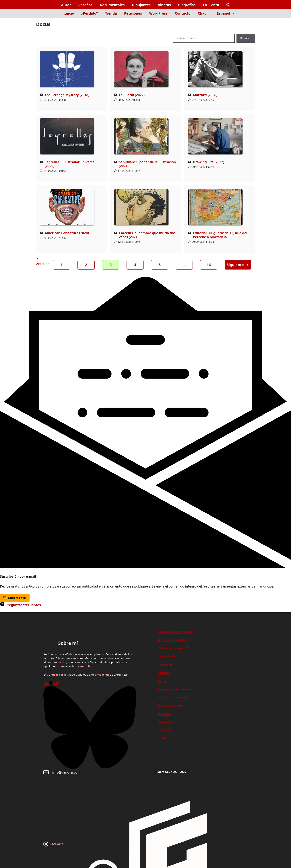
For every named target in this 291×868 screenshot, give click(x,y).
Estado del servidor (171, 706)
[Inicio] (55, 15)
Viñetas (164, 5)
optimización (100, 675)
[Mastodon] (57, 684)
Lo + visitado (166, 656)
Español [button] (228, 13)
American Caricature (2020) (67, 233)
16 (209, 265)
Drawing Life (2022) (208, 162)
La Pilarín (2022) (132, 95)
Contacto (183, 13)
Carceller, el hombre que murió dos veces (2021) (147, 235)
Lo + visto (211, 5)
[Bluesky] (90, 768)
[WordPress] (51, 684)
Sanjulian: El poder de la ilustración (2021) (147, 164)
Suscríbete (14, 598)
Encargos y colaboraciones (176, 689)
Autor (66, 5)
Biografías (187, 5)
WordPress (158, 13)
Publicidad (165, 664)
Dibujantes (141, 5)
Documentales (112, 5)
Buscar (246, 38)
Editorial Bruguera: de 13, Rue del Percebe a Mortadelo (220, 235)
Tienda (111, 13)
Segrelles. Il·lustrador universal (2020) (70, 164)
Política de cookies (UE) (173, 648)
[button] (228, 5)
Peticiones (133, 13)
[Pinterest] (47, 684)
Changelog (165, 730)
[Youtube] (55, 684)
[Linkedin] (45, 684)
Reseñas (85, 5)
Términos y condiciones (174, 640)
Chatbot (163, 738)
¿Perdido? (90, 13)
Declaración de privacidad (175, 632)
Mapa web (165, 722)
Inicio (69, 13)
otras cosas (59, 675)
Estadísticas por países (173, 697)
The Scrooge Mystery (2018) (67, 95)
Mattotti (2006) (205, 95)
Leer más (84, 666)
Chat (202, 13)
